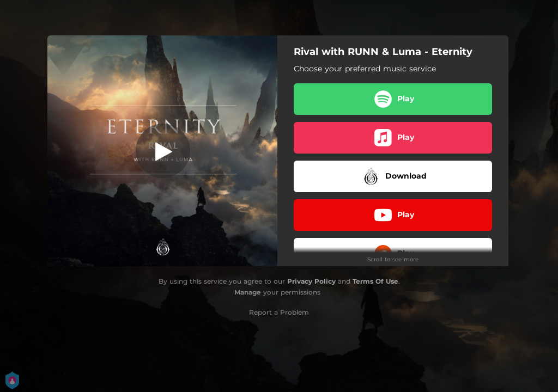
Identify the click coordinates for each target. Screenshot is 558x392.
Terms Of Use (375, 281)
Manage (248, 292)
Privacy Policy (311, 281)
